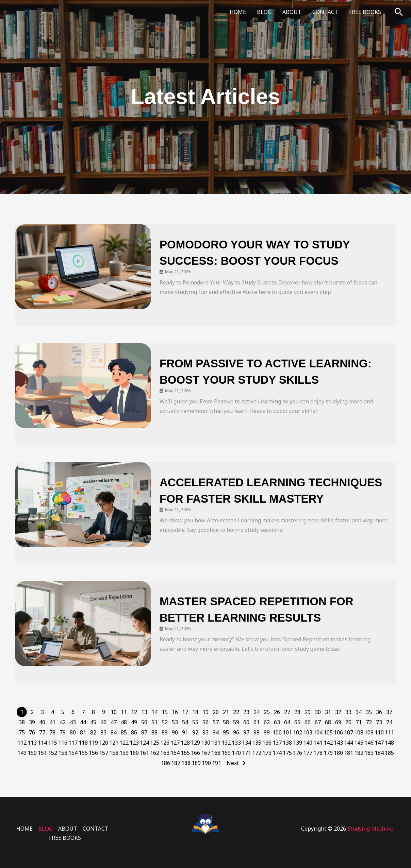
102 (298, 732)
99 (267, 732)
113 (32, 743)
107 (349, 732)
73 (379, 722)
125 (155, 743)
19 (205, 712)
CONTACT (325, 12)
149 (22, 753)
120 (104, 743)
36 (379, 712)
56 (205, 722)
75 (22, 732)
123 (134, 743)
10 (114, 712)
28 (297, 712)
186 (166, 763)
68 (328, 722)
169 (226, 753)
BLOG (264, 12)
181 (349, 753)
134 (246, 743)
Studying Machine (370, 829)
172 (257, 753)
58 (226, 722)
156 (93, 753)
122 (124, 743)
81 (83, 732)
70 (348, 722)
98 (257, 732)
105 (328, 732)
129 (195, 743)
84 (114, 732)
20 (216, 712)
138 (287, 743)
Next (233, 763)
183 (369, 753)
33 (348, 712)
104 (318, 732)
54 (185, 722)
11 (124, 712)
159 (124, 753)
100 (277, 732)
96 (236, 732)
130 (206, 743)
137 (277, 743)
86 (134, 732)
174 (277, 753)
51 (154, 722)
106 (338, 732)
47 (114, 722)
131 (216, 743)
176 (298, 753)
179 (328, 753)
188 (186, 763)
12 (134, 712)
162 (155, 753)
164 (175, 753)
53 (175, 722)
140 (308, 743)
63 (277, 722)
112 (22, 743)
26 (277, 712)
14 (154, 712)
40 (42, 722)
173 (267, 753)
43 (73, 722)
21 (226, 712)
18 (195, 712)
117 (73, 743)
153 (63, 753)
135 (257, 743)
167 (206, 753)
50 (144, 722)
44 (83, 722)
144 (349, 743)
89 (165, 732)
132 (226, 743)
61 (257, 722)
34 (359, 712)
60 (246, 722)
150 (32, 753)
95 (226, 732)
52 (165, 722)
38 (22, 722)
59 (236, 722)
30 (318, 712)
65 (297, 722)
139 (298, 743)
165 (185, 753)
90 (175, 732)
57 (216, 722)
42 (63, 722)
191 (217, 763)
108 (359, 732)
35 (369, 712)
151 (42, 753)
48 (124, 722)
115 (53, 743)
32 (338, 712)
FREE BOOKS (365, 12)
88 (154, 732)
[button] (399, 12)
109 (369, 732)
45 (93, 722)
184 (379, 753)
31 (328, 712)
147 (379, 743)
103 (308, 732)
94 (216, 732)
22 (236, 712)
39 (32, 722)
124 (144, 743)
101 (287, 732)
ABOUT (292, 12)
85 (124, 732)
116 (63, 743)
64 (287, 722)
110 (379, 732)
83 (103, 732)
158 (114, 753)
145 (359, 743)
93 (205, 732)
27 (287, 712)
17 (185, 712)
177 (308, 753)
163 (165, 753)
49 (134, 722)
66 (308, 722)
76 (32, 732)
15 (165, 712)
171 (246, 753)
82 (93, 732)
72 (369, 722)
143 (338, 743)
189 (196, 763)
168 (216, 753)
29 (308, 712)
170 (236, 753)
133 (236, 743)
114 (42, 743)
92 (195, 732)
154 (73, 753)
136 (267, 743)
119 (93, 743)
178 (318, 753)
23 (246, 712)
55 (195, 722)
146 (369, 743)
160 (134, 753)
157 (104, 753)
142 (328, 743)
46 (103, 722)
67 (318, 722)
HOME (238, 12)
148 (389, 743)
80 (73, 732)
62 (267, 722)
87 (144, 732)
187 (176, 763)
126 (165, 743)
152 (53, 753)
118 (83, 743)
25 (267, 712)
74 (389, 722)
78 (52, 732)
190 (206, 763)
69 (338, 722)
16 (175, 712)
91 (185, 732)
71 (359, 722)
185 (389, 753)
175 (287, 753)
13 (144, 712)
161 (144, 753)
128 (185, 743)
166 (195, 753)
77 (42, 732)
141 (318, 743)
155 (83, 753)
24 (257, 712)
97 (246, 732)
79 (63, 732)
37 (389, 712)
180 (338, 753)
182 (359, 753)
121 (114, 743)
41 (52, 722)
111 (389, 732)
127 (175, 743)
